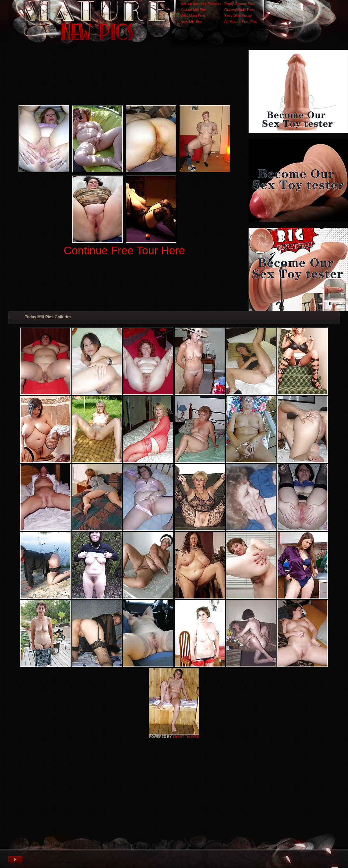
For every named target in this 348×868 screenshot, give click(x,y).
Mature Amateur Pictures (201, 4)
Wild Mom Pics (193, 16)
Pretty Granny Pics (240, 4)
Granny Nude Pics (239, 10)
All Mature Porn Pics (241, 22)
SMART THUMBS (186, 737)
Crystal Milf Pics (194, 10)
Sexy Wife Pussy (238, 16)
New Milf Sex (191, 22)
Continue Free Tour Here (124, 250)
